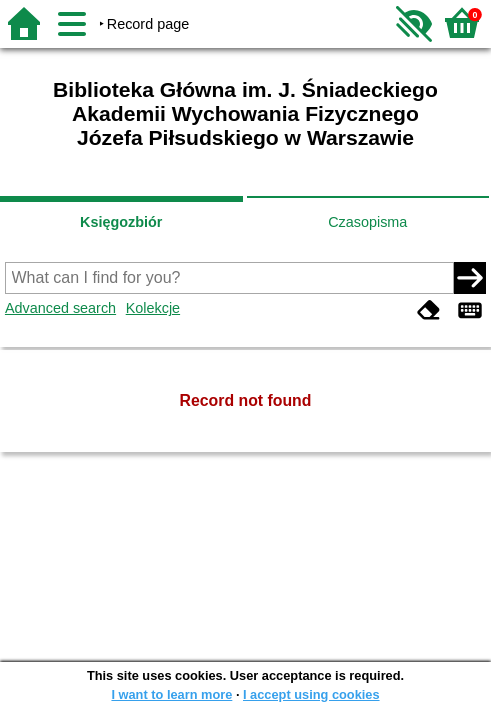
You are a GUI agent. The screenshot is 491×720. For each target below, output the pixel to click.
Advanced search (60, 308)
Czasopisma (367, 222)
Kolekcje (153, 308)
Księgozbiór (121, 222)
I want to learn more (171, 694)
